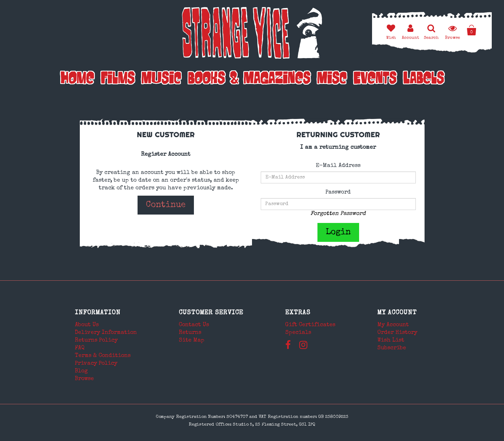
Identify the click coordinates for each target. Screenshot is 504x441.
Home (77, 79)
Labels (424, 79)
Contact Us (194, 325)
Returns (190, 333)
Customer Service (211, 313)
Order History (397, 333)
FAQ (80, 348)
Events (375, 79)
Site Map (192, 341)
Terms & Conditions (103, 356)
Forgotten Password (338, 214)
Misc (332, 79)
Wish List (391, 341)
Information (98, 313)
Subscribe (392, 348)
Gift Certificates (310, 325)
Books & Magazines (249, 79)
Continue (166, 205)
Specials (298, 333)
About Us (87, 325)
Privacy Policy (96, 364)
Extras (298, 313)
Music (161, 79)
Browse (84, 379)
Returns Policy (96, 341)
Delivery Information (106, 333)
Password (338, 192)
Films (118, 79)
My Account (397, 313)
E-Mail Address (338, 166)
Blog (81, 371)
